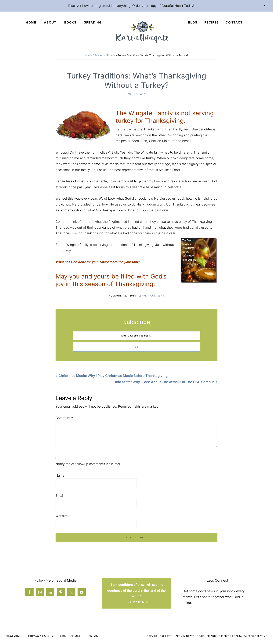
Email (61, 496)
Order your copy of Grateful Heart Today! (163, 6)
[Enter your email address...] (136, 336)
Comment (64, 418)
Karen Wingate (184, 636)
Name (61, 476)
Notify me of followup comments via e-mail (88, 464)
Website (62, 516)
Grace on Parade (137, 94)
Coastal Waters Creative (250, 636)
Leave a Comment (152, 296)
